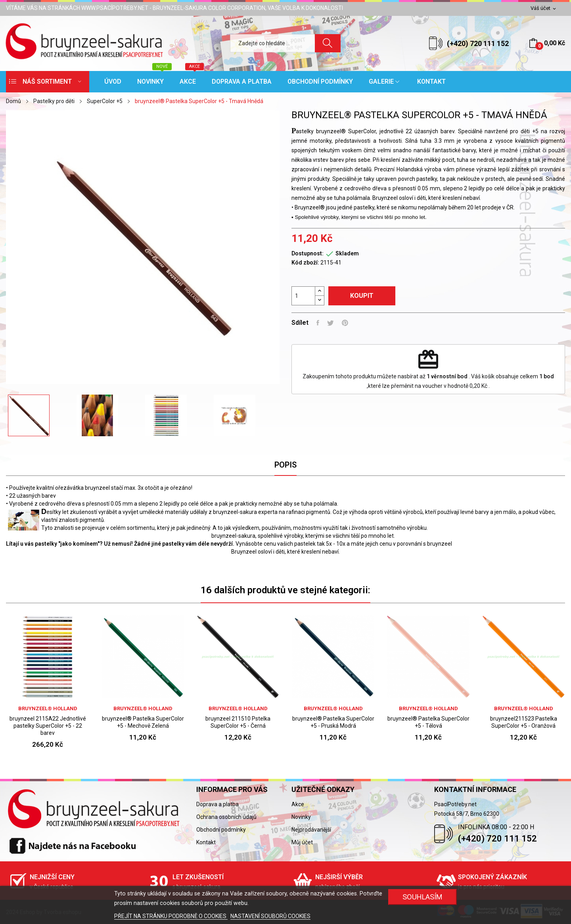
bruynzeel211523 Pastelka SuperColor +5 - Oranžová (524, 722)
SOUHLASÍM (423, 897)
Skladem (347, 253)
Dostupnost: (308, 253)
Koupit (362, 296)
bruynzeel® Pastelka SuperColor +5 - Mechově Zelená (143, 722)
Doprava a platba (217, 804)
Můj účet (302, 842)
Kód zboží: (305, 263)
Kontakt (206, 842)
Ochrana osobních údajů (226, 817)
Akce (298, 804)
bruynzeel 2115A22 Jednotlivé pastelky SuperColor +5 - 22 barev (48, 726)
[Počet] (303, 296)
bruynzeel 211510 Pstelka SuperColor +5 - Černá (238, 722)
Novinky (301, 817)
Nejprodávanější (311, 830)
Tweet (331, 323)
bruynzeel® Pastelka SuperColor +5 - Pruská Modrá (333, 722)
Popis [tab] (285, 465)
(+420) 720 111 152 (478, 43)
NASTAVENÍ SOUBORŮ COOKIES (270, 916)
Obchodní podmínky (221, 830)
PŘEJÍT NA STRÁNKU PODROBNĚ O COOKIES (171, 916)
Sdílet (318, 323)
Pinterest (345, 323)
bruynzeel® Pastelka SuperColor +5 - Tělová (428, 722)
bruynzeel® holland (48, 708)
